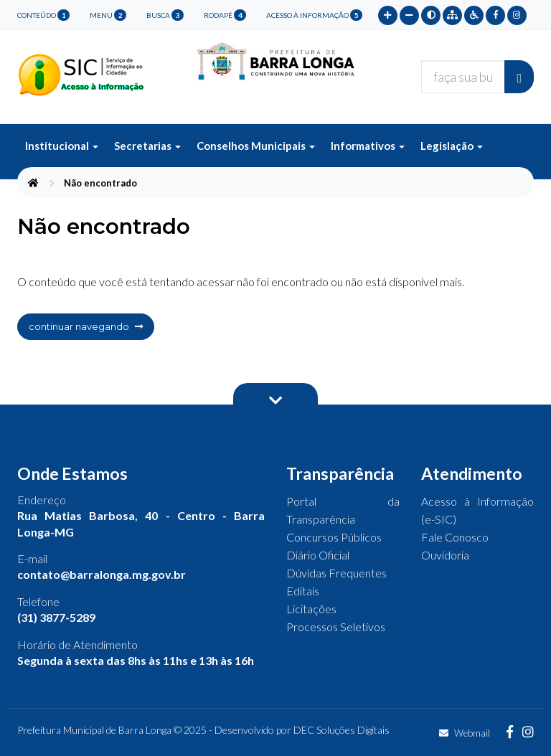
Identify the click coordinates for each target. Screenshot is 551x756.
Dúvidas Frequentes (336, 573)
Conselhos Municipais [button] (256, 146)
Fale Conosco (455, 537)
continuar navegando (86, 326)
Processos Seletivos (336, 627)
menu (108, 15)
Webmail (465, 733)
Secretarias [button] (147, 146)
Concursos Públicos (334, 537)
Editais (303, 591)
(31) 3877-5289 (56, 617)
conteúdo (43, 15)
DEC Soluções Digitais (342, 730)
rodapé (225, 15)
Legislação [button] (452, 146)
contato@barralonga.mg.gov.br (102, 574)
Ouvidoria (445, 555)
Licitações (311, 609)
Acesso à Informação (314, 15)
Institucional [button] (62, 146)
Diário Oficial (318, 555)
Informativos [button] (368, 146)
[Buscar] (519, 77)
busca (165, 15)
